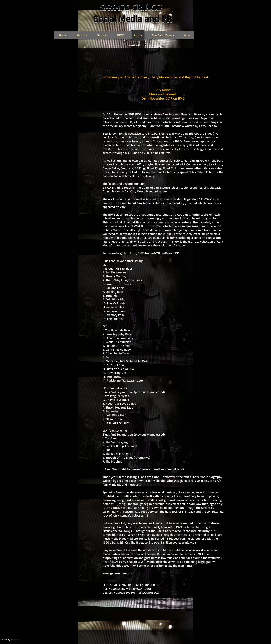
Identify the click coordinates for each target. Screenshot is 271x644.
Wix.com (15, 639)
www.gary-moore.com (117, 573)
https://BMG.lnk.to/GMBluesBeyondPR (154, 253)
